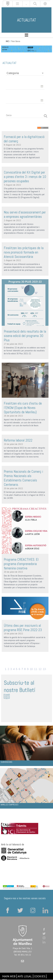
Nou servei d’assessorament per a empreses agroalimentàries (25, 214)
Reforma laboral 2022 (18, 440)
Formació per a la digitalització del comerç (24, 139)
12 (40, 669)
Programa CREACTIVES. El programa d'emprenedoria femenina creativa (21, 564)
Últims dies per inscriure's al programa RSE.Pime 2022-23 (23, 628)
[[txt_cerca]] (35, 4)
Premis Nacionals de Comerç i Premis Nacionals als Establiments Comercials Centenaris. (23, 478)
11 (36, 669)
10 (31, 669)
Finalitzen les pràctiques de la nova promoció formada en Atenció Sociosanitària (24, 252)
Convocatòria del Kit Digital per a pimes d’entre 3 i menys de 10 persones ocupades (25, 177)
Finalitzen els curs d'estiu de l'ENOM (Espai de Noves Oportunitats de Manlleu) (23, 408)
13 (44, 669)
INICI (8, 41)
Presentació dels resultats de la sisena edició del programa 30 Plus (25, 336)
